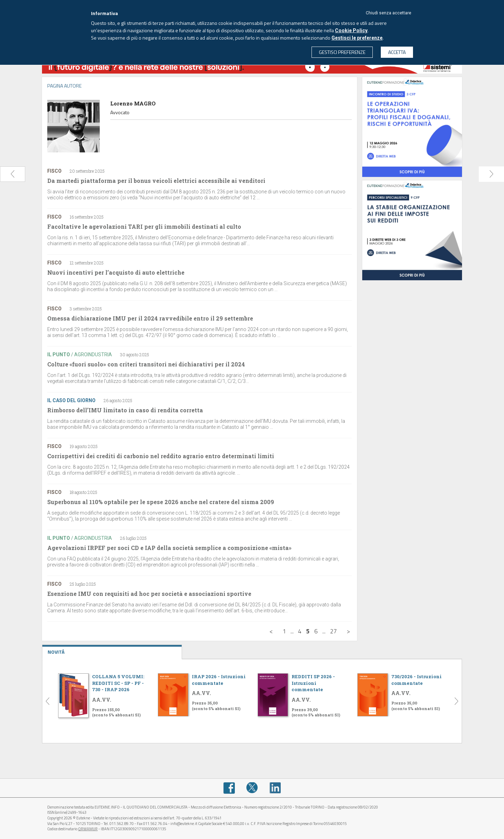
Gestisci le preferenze (357, 38)
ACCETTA (397, 52)
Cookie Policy (351, 30)
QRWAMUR (88, 829)
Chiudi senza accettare (388, 13)
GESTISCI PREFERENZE (342, 52)
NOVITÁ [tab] (112, 650)
